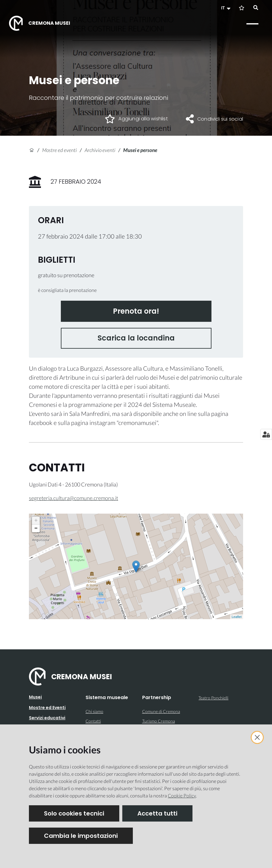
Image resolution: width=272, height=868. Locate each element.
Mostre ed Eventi (47, 708)
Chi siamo (94, 711)
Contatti (93, 721)
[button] (227, 8)
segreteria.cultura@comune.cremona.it (73, 498)
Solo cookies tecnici (74, 813)
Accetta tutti (157, 813)
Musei (35, 697)
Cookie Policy (182, 795)
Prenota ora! (136, 311)
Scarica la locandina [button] (136, 338)
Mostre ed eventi (59, 150)
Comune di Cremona (161, 711)
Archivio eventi (100, 150)
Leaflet (237, 617)
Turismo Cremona (159, 721)
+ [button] (36, 521)
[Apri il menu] (252, 24)
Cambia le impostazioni (81, 836)
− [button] (36, 528)
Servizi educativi (47, 718)
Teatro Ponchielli (213, 698)
